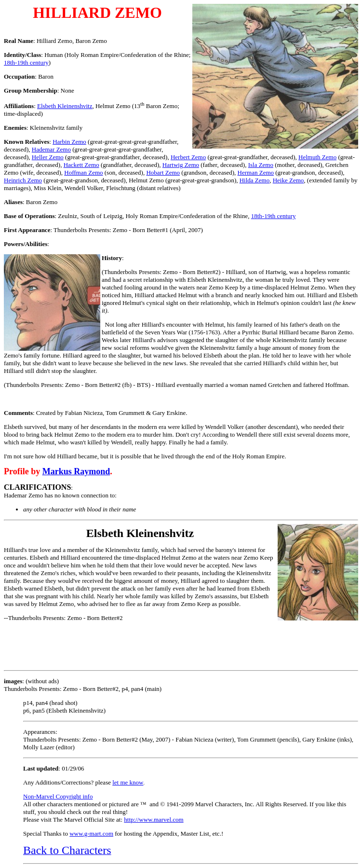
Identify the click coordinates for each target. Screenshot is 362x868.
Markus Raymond (76, 471)
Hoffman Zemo (83, 172)
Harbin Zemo (69, 142)
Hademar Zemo (51, 149)
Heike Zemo (288, 180)
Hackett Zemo (81, 165)
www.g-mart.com (91, 834)
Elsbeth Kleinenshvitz (65, 106)
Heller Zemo (48, 157)
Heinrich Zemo (23, 180)
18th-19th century (26, 62)
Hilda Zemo (255, 180)
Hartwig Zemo (181, 165)
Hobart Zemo (163, 172)
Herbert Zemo (188, 157)
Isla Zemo (261, 165)
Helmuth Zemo (317, 157)
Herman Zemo (256, 172)
